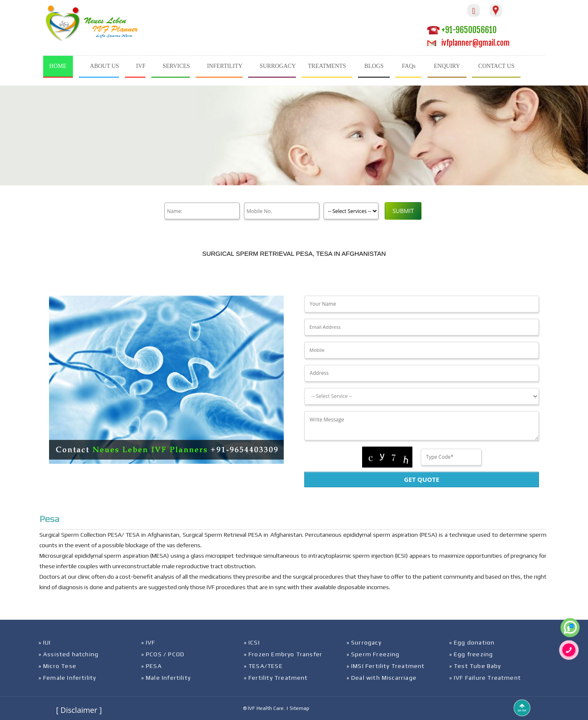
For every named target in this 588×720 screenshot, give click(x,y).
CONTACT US (496, 66)
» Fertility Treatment (276, 678)
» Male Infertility (166, 678)
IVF (141, 66)
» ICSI (252, 642)
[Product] (351, 211)
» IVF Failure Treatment (485, 678)
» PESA (152, 666)
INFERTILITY (225, 66)
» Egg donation (472, 642)
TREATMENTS (327, 66)
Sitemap (299, 708)
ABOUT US (105, 66)
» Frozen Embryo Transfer (283, 654)
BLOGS (374, 66)
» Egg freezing (471, 654)
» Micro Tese (57, 666)
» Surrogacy (364, 642)
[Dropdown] (422, 396)
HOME (58, 66)
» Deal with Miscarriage (382, 678)
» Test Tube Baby (475, 666)
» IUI (45, 642)
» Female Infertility (67, 678)
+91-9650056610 (462, 30)
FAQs (409, 66)
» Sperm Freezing (373, 654)
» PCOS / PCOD (163, 654)
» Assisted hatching (69, 654)
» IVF (148, 642)
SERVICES (176, 66)
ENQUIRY (447, 66)
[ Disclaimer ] (79, 710)
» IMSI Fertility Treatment (386, 666)
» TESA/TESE (263, 666)
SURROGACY (277, 66)
